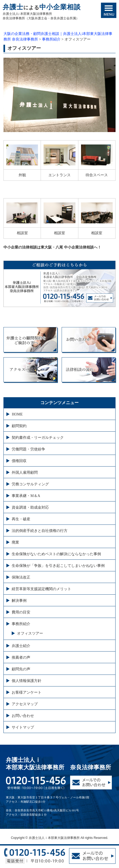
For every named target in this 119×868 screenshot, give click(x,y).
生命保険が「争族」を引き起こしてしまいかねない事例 (58, 566)
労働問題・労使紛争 (28, 449)
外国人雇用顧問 (25, 473)
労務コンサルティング (30, 484)
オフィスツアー (30, 633)
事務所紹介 (21, 624)
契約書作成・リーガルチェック (38, 438)
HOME (17, 414)
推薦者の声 (21, 657)
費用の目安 (21, 612)
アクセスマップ (25, 704)
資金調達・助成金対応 (30, 507)
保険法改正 (21, 577)
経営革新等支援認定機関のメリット (41, 589)
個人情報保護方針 (27, 681)
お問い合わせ (23, 716)
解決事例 (19, 601)
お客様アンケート (27, 692)
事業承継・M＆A (26, 496)
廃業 (15, 542)
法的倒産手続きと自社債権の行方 (40, 531)
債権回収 (19, 461)
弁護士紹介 (21, 646)
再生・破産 (21, 519)
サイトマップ (23, 727)
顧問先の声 (21, 669)
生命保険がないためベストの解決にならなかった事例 (56, 554)
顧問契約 (19, 426)
